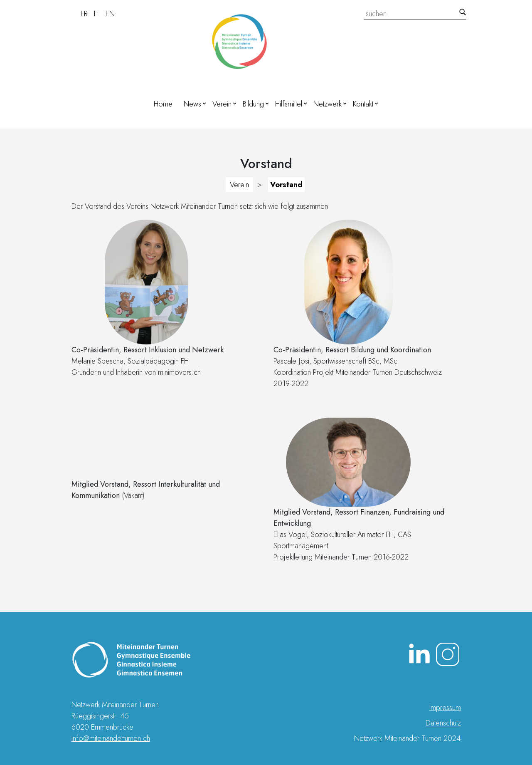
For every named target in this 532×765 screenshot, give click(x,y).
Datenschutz (443, 723)
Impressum (445, 708)
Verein (222, 104)
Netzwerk (328, 104)
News (192, 104)
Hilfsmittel (289, 104)
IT (97, 14)
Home (163, 104)
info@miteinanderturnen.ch (111, 738)
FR (84, 14)
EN (110, 14)
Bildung (253, 104)
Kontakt (363, 104)
